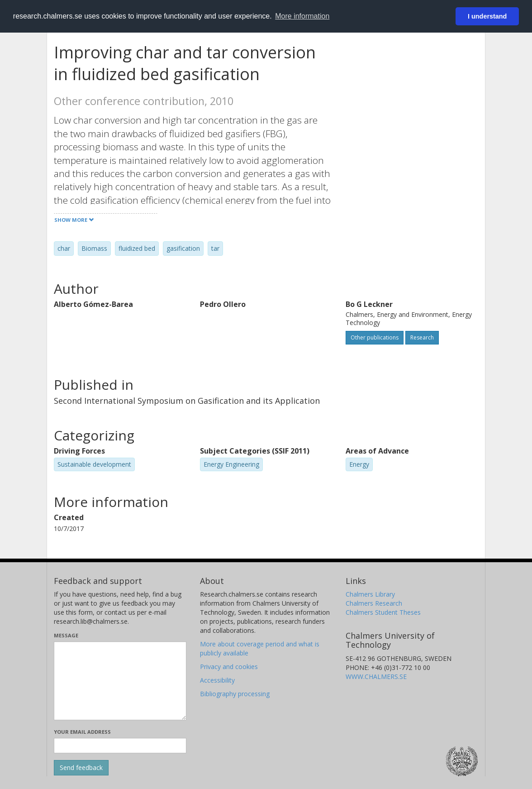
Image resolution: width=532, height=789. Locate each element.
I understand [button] (487, 16)
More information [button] (302, 16)
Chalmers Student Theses (383, 612)
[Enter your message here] (120, 681)
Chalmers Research (374, 603)
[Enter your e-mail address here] (120, 746)
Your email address (82, 732)
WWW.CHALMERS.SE (376, 677)
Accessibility (217, 680)
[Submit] (81, 768)
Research (422, 337)
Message (66, 635)
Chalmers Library (370, 594)
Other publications (375, 337)
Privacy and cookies (229, 667)
